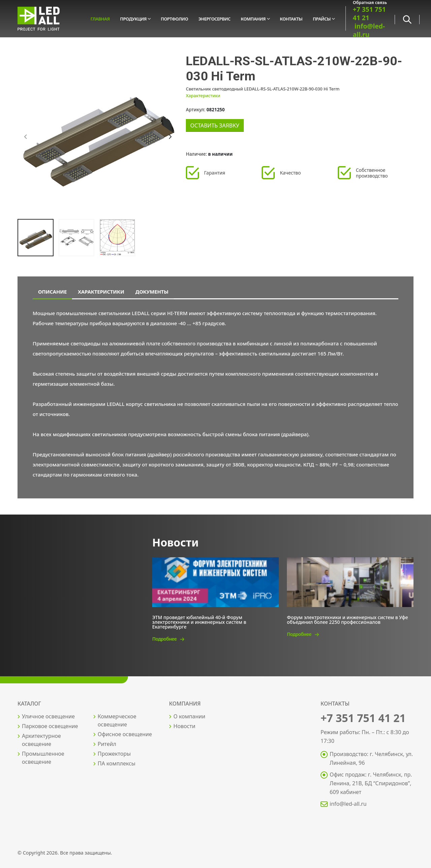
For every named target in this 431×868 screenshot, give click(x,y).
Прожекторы (114, 754)
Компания (253, 19)
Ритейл (107, 744)
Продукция (134, 19)
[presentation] (26, 137)
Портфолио (174, 19)
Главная (100, 19)
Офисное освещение (125, 734)
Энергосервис (214, 19)
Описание (52, 292)
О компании (189, 716)
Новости (184, 726)
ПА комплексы (117, 763)
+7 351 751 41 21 (369, 13)
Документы (152, 292)
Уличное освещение (48, 716)
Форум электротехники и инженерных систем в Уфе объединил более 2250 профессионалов (347, 619)
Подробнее (168, 639)
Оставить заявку (215, 125)
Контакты (291, 19)
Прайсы (322, 19)
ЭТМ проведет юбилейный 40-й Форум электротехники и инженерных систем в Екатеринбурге (199, 622)
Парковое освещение (50, 726)
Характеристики (203, 96)
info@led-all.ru (369, 30)
